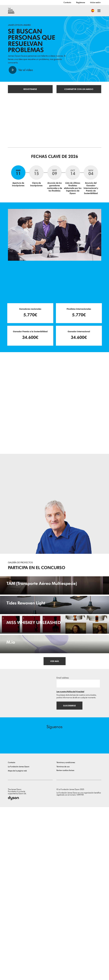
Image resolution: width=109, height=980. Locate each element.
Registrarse (81, 2)
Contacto (67, 2)
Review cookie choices (65, 943)
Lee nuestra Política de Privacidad (70, 864)
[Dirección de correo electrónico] (78, 856)
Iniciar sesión (95, 2)
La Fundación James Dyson (19, 940)
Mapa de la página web (17, 944)
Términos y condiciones (66, 935)
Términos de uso (63, 940)
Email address (63, 850)
